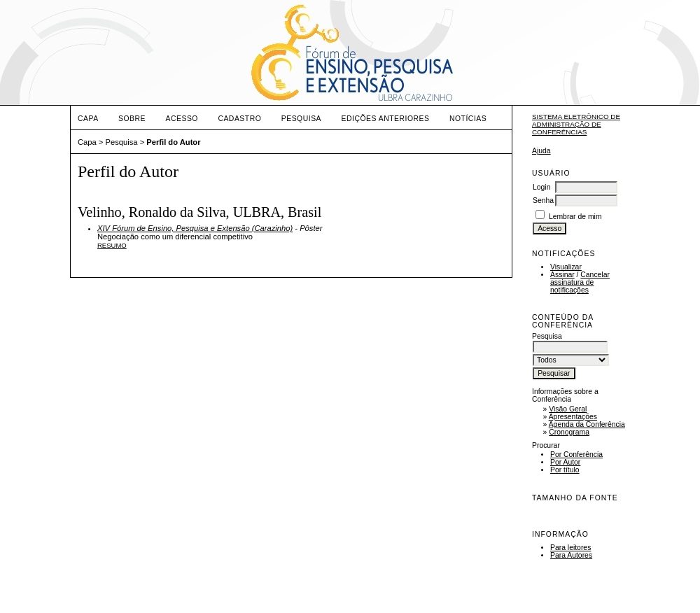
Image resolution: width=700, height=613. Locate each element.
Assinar (562, 275)
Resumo (112, 245)
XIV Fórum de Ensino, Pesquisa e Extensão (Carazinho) (195, 228)
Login (541, 187)
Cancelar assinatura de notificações (580, 282)
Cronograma (569, 432)
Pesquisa (301, 119)
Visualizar (566, 267)
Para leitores (570, 548)
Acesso (182, 119)
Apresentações (573, 417)
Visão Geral (568, 409)
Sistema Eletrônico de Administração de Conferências (576, 124)
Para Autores (571, 555)
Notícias (468, 119)
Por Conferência (576, 455)
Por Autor (565, 462)
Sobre (132, 119)
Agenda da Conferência (587, 424)
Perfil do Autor (173, 142)
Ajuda (541, 151)
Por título (565, 470)
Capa (88, 119)
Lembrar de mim (575, 217)
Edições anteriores (386, 119)
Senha (543, 200)
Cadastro (239, 119)
